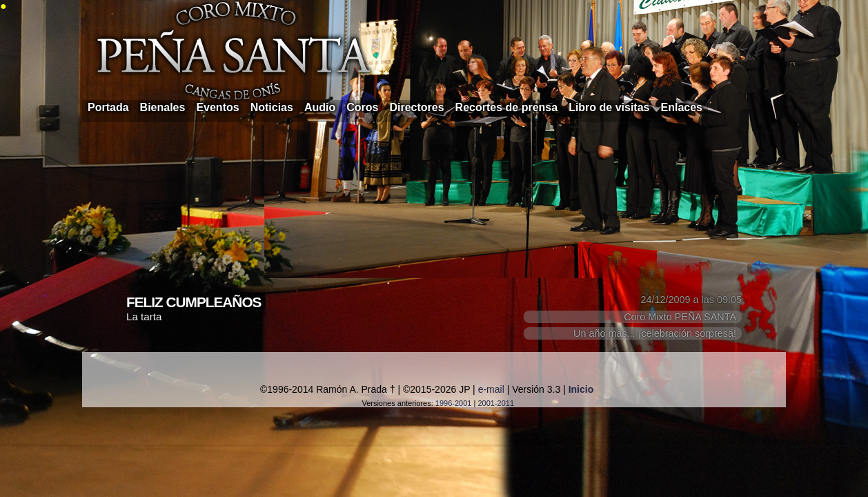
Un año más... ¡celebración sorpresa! (655, 333)
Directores (416, 107)
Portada (108, 107)
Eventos (217, 107)
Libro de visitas (609, 107)
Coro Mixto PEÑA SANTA (680, 317)
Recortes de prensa (507, 107)
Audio (320, 107)
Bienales (163, 107)
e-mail (491, 389)
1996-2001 (454, 403)
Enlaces (682, 107)
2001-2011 (496, 403)
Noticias (272, 107)
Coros (362, 107)
